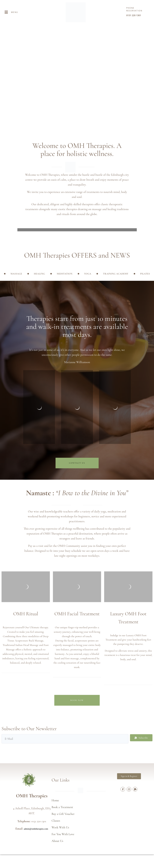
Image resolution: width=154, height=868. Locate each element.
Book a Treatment (62, 807)
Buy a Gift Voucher (63, 814)
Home (55, 800)
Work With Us (60, 827)
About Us (57, 841)
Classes (56, 821)
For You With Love (63, 834)
